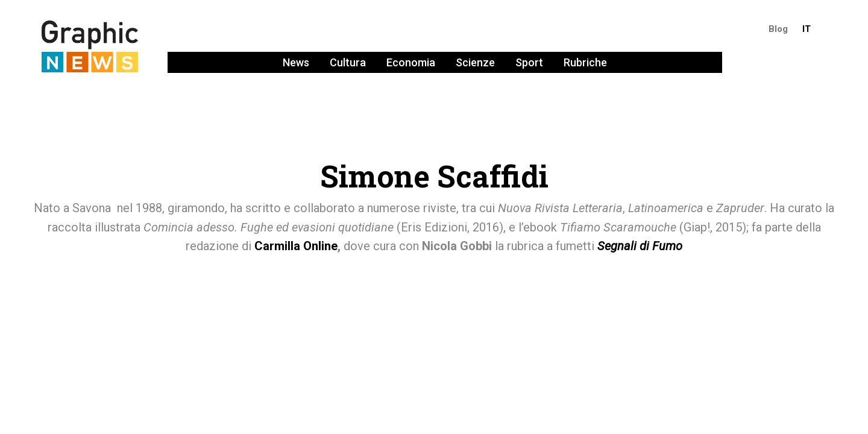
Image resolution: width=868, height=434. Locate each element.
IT (807, 29)
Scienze (475, 62)
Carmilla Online (296, 246)
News (296, 62)
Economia (411, 62)
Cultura (348, 62)
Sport (529, 62)
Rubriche (585, 62)
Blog (778, 29)
